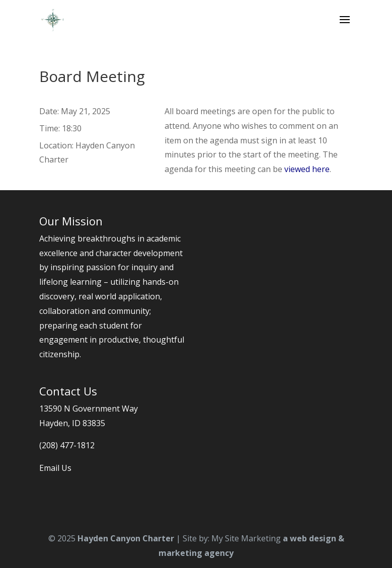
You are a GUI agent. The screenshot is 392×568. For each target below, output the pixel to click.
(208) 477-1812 (67, 445)
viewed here (307, 169)
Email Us (55, 468)
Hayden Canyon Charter (126, 538)
